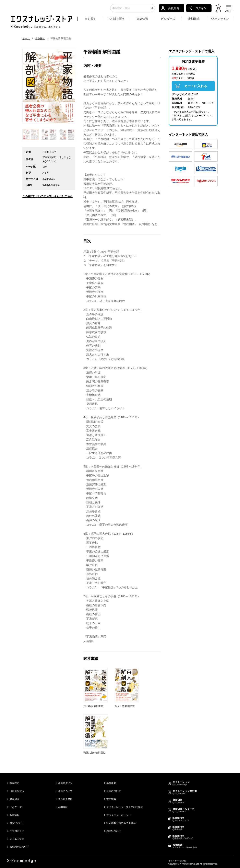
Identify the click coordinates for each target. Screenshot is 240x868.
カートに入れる (196, 86)
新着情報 (14, 815)
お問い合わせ (114, 831)
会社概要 (111, 783)
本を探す (93, 20)
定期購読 (194, 20)
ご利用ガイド (17, 831)
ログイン (201, 9)
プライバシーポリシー (119, 815)
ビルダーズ (168, 20)
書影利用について (19, 847)
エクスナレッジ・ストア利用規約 (125, 807)
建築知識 (142, 20)
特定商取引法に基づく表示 (121, 823)
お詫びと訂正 (17, 823)
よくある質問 (17, 839)
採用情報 (111, 799)
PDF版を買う (116, 20)
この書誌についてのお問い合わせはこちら (47, 196)
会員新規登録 (65, 799)
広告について (114, 791)
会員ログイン (65, 783)
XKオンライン (220, 20)
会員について (65, 791)
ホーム (26, 38)
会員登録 (174, 9)
